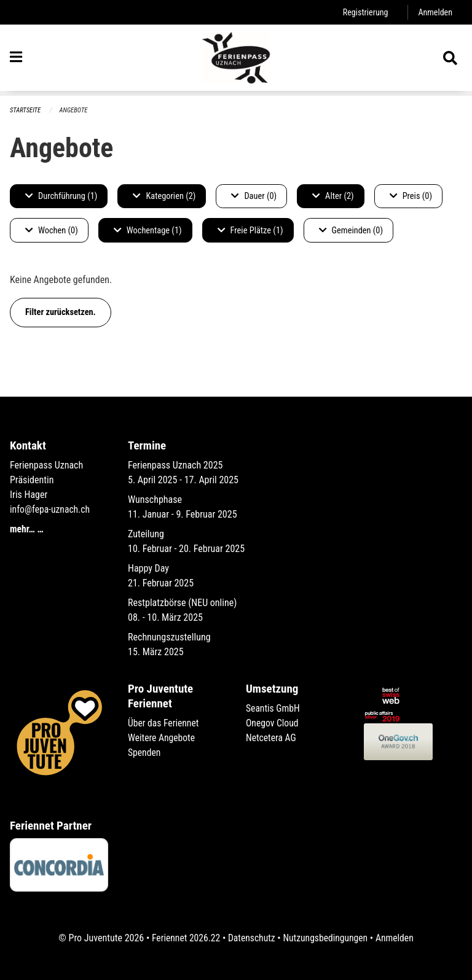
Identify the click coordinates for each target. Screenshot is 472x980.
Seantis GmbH (273, 708)
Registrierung (364, 12)
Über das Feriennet (164, 723)
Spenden (145, 752)
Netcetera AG (272, 738)
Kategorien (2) (164, 196)
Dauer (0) (254, 196)
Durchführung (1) (61, 196)
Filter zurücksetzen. (61, 312)
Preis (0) (411, 196)
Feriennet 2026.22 (184, 938)
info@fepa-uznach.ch (51, 509)
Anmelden (435, 12)
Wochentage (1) (148, 231)
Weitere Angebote (162, 738)
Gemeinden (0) (351, 231)
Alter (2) (333, 196)
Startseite (26, 110)
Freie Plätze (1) (250, 231)
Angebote (75, 110)
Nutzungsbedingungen (326, 938)
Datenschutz (251, 938)
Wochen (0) (52, 231)
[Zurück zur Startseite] (236, 60)
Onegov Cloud (273, 723)
